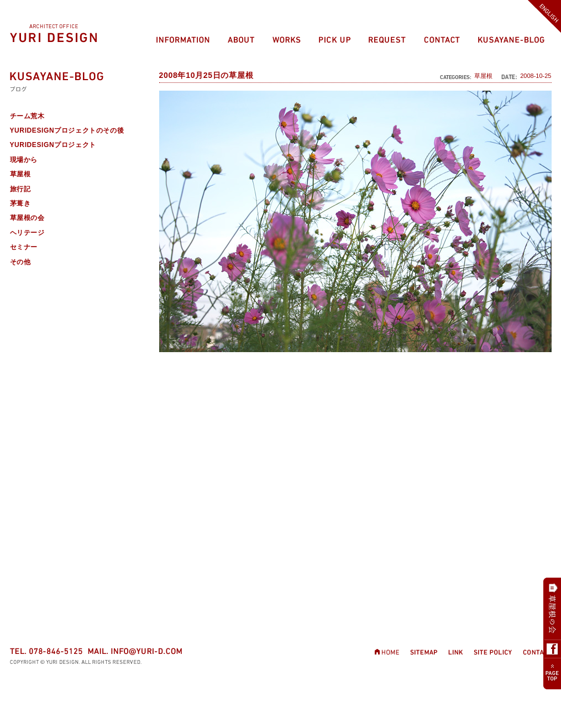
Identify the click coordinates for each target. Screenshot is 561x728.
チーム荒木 (27, 116)
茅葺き (20, 203)
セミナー (24, 247)
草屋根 (483, 76)
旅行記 (20, 189)
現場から (24, 160)
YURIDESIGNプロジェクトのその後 (67, 130)
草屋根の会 (27, 218)
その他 (20, 262)
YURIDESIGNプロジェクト (53, 145)
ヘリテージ (27, 233)
